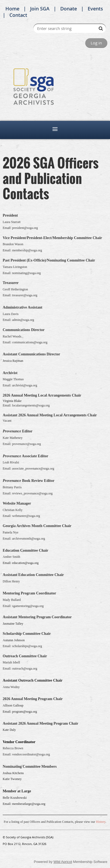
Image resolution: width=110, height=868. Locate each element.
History (101, 822)
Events (95, 9)
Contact (18, 15)
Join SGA (40, 9)
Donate (69, 9)
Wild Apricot (63, 862)
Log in (96, 43)
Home (12, 9)
